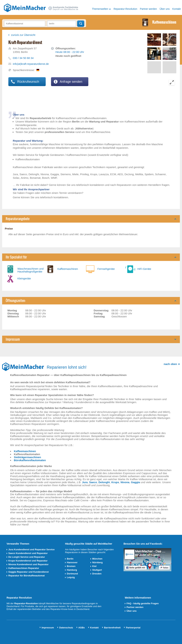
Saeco (93, 482)
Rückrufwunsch (25, 82)
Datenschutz (66, 628)
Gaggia (136, 482)
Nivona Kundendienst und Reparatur (28, 564)
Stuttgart (97, 570)
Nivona (125, 482)
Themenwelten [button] (100, 9)
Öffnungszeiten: (16, 301)
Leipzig (71, 577)
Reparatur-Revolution (125, 9)
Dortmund (72, 574)
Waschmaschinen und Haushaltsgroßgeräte (30, 270)
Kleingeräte (24, 278)
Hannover (72, 562)
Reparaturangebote (18, 219)
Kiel (94, 566)
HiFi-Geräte (144, 269)
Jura (85, 482)
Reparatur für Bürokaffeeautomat (26, 576)
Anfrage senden (68, 82)
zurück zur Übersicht (23, 35)
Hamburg (72, 570)
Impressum (13, 339)
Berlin (70, 559)
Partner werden (148, 9)
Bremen (71, 566)
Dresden (97, 574)
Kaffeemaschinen (68, 269)
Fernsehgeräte (106, 269)
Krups (115, 482)
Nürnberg (97, 562)
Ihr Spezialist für (16, 257)
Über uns (165, 9)
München (97, 559)
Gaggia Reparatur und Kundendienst (29, 572)
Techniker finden (81, 24)
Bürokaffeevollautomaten (30, 460)
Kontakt (177, 9)
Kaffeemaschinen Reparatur (24, 568)
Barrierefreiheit (112, 628)
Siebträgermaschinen (27, 457)
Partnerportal (133, 628)
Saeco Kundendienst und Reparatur (28, 553)
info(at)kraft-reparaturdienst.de (31, 64)
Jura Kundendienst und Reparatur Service (31, 549)
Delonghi (104, 482)
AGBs (82, 628)
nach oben (170, 364)
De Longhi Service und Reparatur (27, 557)
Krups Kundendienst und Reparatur (28, 561)
